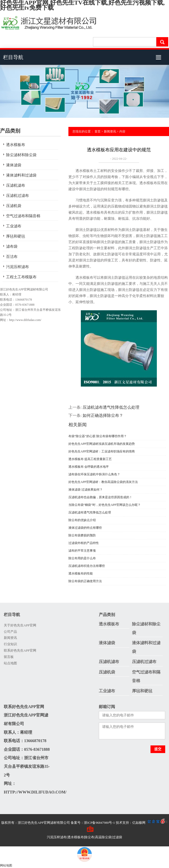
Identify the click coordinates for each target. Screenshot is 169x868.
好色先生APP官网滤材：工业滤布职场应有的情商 (102, 451)
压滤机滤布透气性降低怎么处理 (111, 407)
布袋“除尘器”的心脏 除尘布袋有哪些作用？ (98, 436)
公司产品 (10, 632)
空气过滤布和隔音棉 (23, 216)
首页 (98, 131)
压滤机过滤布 (17, 196)
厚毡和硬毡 (16, 236)
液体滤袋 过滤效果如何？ (86, 490)
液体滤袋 (14, 165)
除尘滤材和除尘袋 (21, 155)
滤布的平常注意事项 (82, 551)
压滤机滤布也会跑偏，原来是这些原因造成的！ (100, 497)
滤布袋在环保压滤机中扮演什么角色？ (94, 474)
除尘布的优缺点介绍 (82, 520)
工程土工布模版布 (21, 277)
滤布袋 (12, 246)
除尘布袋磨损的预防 (82, 535)
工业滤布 (14, 226)
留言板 (9, 657)
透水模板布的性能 (81, 573)
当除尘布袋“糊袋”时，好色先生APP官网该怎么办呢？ (105, 505)
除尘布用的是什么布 (82, 558)
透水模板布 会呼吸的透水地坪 (89, 467)
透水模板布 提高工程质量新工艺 (90, 459)
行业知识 (10, 644)
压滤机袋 (14, 206)
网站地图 (6, 865)
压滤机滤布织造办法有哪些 (87, 566)
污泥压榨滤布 (17, 267)
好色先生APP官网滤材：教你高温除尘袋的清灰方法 (103, 482)
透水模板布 (16, 145)
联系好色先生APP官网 (20, 650)
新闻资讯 (110, 131)
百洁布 (12, 257)
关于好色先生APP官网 (20, 625)
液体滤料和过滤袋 (21, 175)
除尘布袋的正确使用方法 (85, 581)
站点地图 (10, 663)
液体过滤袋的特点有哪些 (85, 528)
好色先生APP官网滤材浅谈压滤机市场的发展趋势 (102, 444)
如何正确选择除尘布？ (103, 415)
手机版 (80, 831)
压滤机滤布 (16, 185)
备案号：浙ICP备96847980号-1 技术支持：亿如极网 (119, 823)
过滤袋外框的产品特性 (84, 543)
